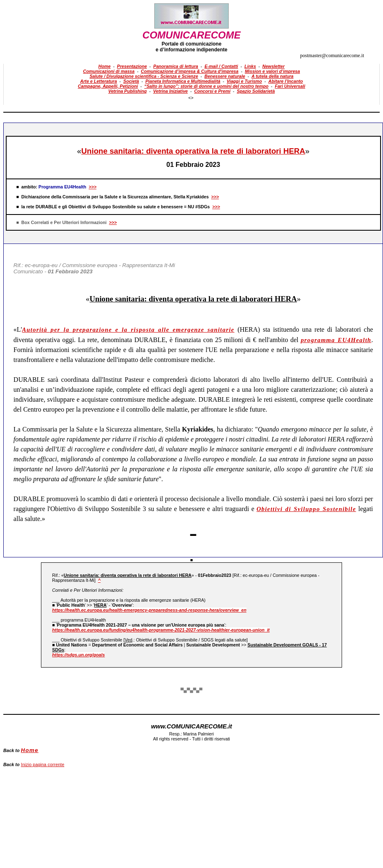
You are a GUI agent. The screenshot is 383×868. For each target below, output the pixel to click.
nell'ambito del (280, 340)
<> (191, 98)
